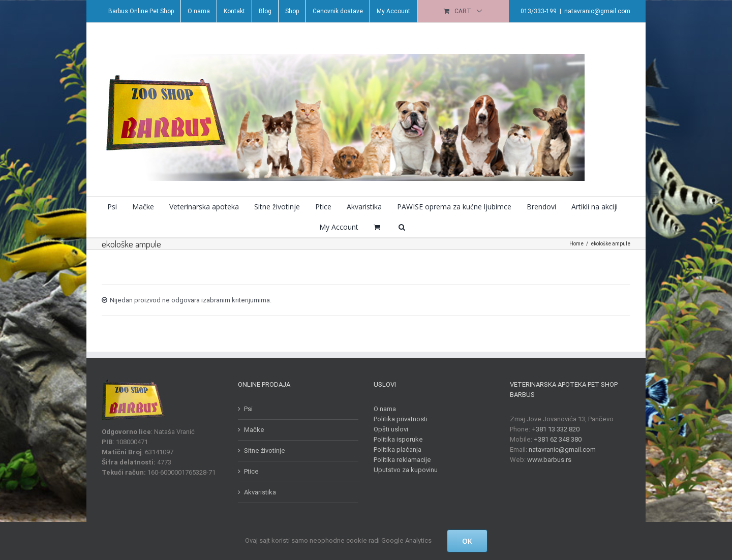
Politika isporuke (396, 439)
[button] (400, 227)
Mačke (252, 430)
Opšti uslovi (389, 429)
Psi (246, 409)
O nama (383, 409)
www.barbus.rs (547, 460)
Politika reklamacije (400, 460)
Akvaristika (257, 492)
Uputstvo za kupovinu (404, 470)
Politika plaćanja (395, 449)
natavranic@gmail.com (595, 11)
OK (467, 541)
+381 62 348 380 (555, 439)
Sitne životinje (262, 450)
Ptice (249, 471)
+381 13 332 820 (553, 429)
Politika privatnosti (399, 419)
